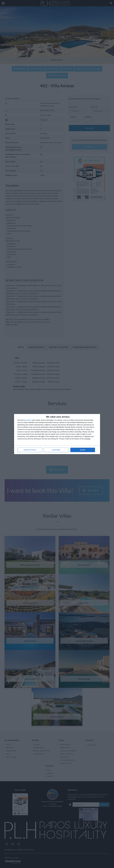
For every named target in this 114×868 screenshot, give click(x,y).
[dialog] (57, 434)
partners (29, 420)
